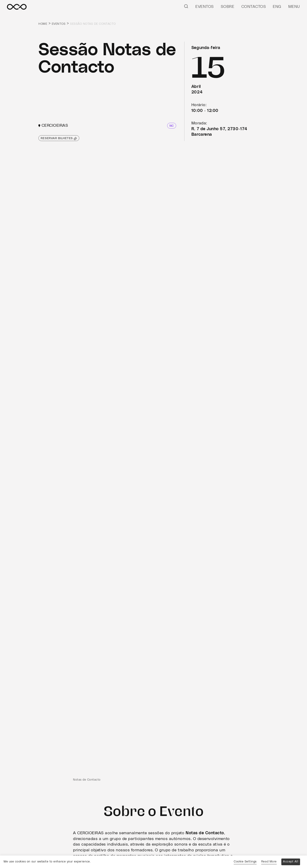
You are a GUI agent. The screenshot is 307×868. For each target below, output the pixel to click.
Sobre (228, 7)
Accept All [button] (291, 862)
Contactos (254, 7)
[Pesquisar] (186, 6)
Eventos (205, 7)
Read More (269, 862)
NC (172, 126)
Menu (294, 7)
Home (43, 24)
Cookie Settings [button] (245, 862)
